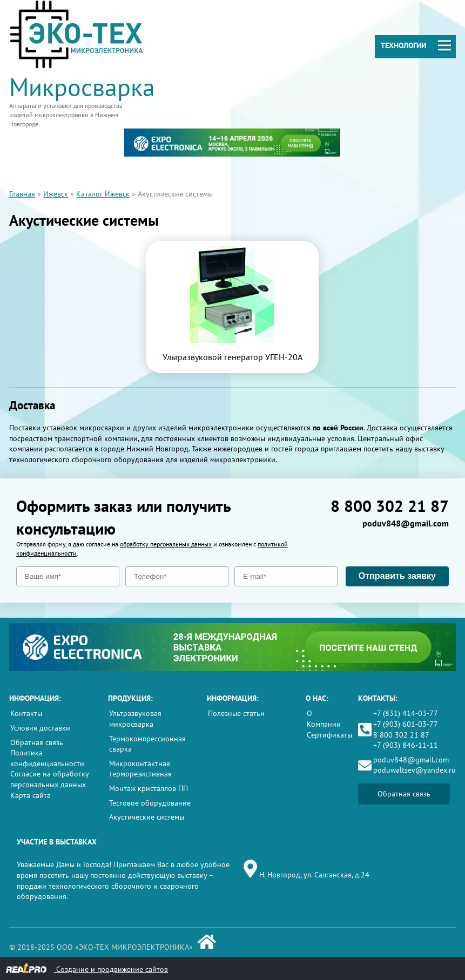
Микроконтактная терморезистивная (140, 769)
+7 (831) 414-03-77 (406, 713)
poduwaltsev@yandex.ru (415, 770)
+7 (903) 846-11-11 (406, 745)
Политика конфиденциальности (47, 758)
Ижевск (56, 194)
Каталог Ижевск (103, 194)
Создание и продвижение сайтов (87, 968)
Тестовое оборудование (150, 803)
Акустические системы (147, 817)
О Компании (324, 719)
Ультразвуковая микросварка (135, 719)
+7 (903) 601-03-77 (406, 724)
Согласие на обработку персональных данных (49, 779)
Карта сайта (31, 795)
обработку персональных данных (166, 544)
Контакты (26, 713)
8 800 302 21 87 (390, 506)
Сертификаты (329, 735)
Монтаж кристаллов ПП (149, 788)
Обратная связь (37, 742)
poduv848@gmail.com (406, 523)
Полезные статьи (236, 713)
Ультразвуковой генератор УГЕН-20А (232, 357)
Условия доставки (40, 728)
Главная (22, 194)
